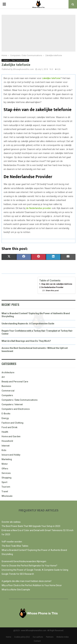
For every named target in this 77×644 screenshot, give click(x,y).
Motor (5, 464)
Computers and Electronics (16, 409)
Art (3, 377)
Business (6, 386)
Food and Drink (9, 427)
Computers (7, 395)
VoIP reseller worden (12, 542)
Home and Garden (11, 436)
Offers (5, 469)
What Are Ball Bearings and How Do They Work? (26, 341)
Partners (50, 637)
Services (6, 473)
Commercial (8, 391)
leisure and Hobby (11, 455)
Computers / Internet (12, 404)
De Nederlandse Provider (52, 287)
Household (7, 441)
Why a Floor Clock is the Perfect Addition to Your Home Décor (32, 585)
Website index (63, 637)
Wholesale (7, 496)
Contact (37, 641)
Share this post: (52, 290)
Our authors (38, 637)
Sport (4, 482)
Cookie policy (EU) (22, 637)
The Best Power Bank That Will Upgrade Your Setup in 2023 (31, 526)
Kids (4, 450)
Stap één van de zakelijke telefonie (57, 284)
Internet (5, 446)
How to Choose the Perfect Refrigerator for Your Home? (29, 566)
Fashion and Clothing (12, 423)
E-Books (6, 414)
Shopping (7, 478)
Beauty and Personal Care (15, 382)
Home (9, 637)
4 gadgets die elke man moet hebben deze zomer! (26, 581)
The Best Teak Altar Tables (15, 546)
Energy (5, 418)
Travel (5, 491)
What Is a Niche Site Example (16, 590)
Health (5, 432)
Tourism (6, 487)
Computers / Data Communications (15, 60)
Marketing (7, 459)
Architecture (8, 372)
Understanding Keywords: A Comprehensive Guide (28, 324)
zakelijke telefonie (51, 78)
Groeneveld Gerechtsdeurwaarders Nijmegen (24, 561)
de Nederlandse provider (39, 208)
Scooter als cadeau (11, 522)
